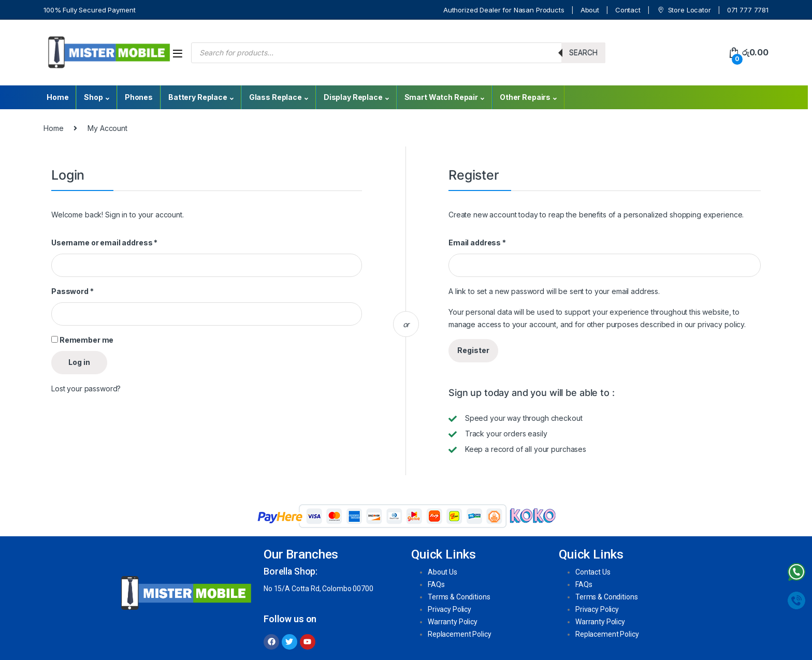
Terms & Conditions (459, 597)
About (590, 10)
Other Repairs (525, 97)
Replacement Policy (459, 634)
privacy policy (721, 324)
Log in (79, 362)
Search (583, 53)
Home (57, 97)
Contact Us (593, 572)
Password (72, 291)
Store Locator (684, 10)
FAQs (436, 584)
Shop (93, 97)
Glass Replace (275, 97)
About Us (443, 572)
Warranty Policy (453, 622)
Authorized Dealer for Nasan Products (504, 10)
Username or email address (104, 243)
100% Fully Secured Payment (89, 10)
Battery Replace (198, 97)
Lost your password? (86, 388)
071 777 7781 (748, 10)
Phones (139, 97)
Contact (628, 10)
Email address (477, 243)
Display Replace (353, 97)
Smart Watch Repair (441, 97)
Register (473, 350)
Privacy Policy (450, 609)
